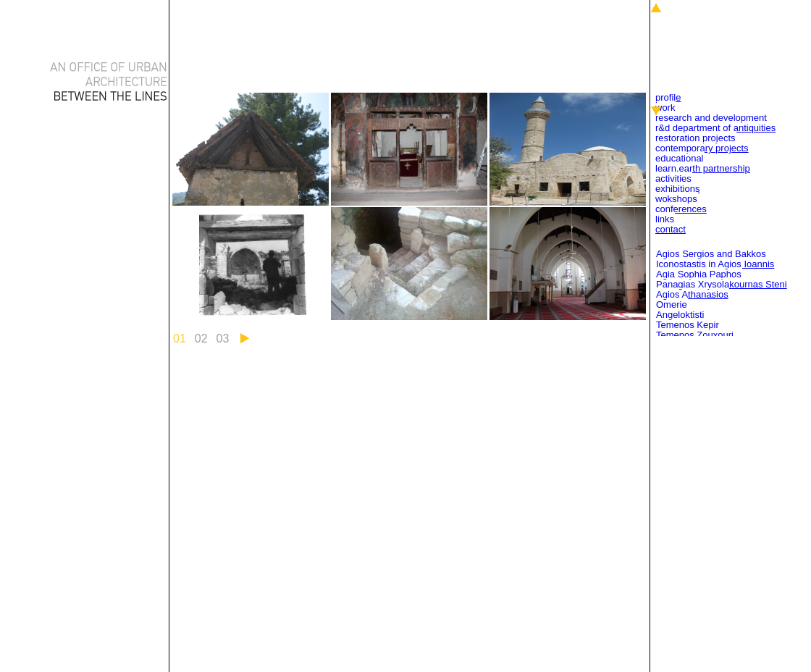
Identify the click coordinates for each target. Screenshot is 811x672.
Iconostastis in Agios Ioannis (715, 264)
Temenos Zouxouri (695, 335)
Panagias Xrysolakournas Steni (722, 284)
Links (665, 219)
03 (223, 339)
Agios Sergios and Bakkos (711, 254)
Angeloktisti (680, 315)
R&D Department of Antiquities (715, 128)
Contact (671, 229)
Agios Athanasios (692, 294)
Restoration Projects (696, 138)
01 (180, 339)
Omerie (672, 304)
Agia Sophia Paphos (699, 274)
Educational (680, 158)
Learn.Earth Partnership (703, 168)
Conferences (681, 209)
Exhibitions (677, 189)
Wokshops (676, 199)
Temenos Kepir (688, 325)
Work (665, 108)
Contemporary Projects (702, 148)
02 (201, 339)
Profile (668, 97)
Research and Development (711, 118)
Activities (673, 178)
